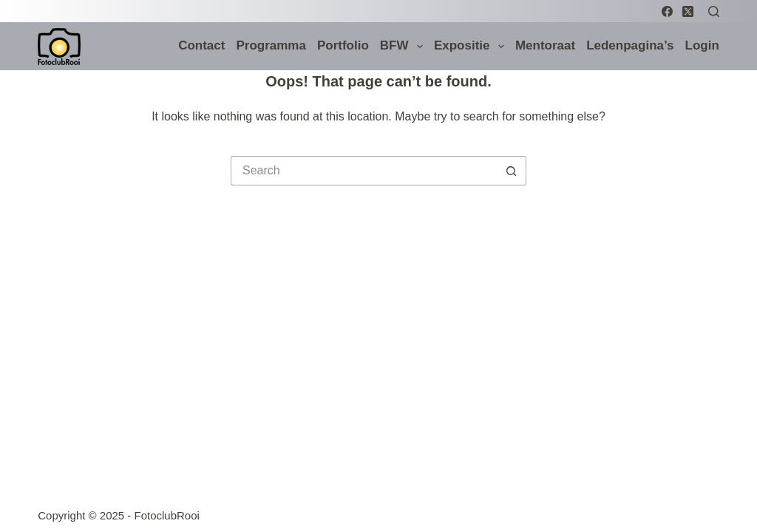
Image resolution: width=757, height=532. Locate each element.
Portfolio (343, 45)
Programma (271, 45)
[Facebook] (667, 11)
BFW (404, 47)
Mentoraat (545, 45)
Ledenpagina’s (630, 45)
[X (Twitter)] (688, 11)
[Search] (714, 11)
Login (702, 45)
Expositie (471, 47)
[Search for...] (364, 171)
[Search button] (512, 171)
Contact (201, 45)
